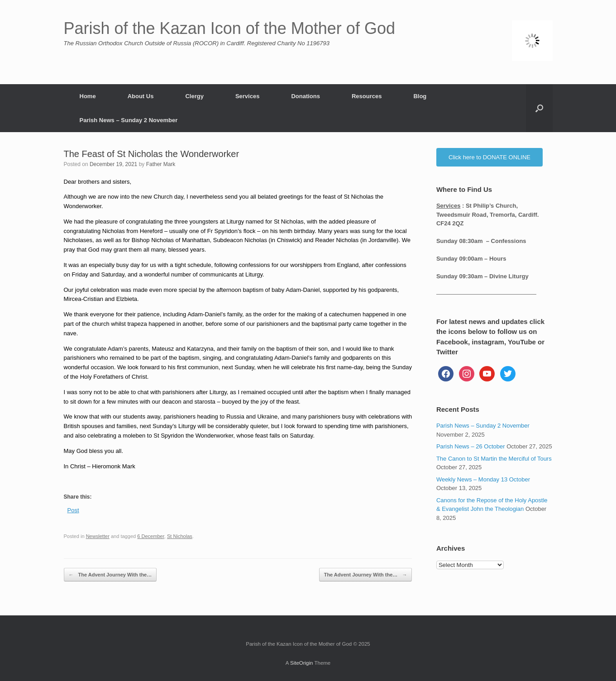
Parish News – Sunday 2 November (129, 120)
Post (73, 510)
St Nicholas (180, 536)
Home (88, 96)
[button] (539, 108)
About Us (141, 96)
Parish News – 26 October (471, 446)
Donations (306, 96)
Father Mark (161, 164)
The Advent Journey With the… (110, 575)
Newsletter (98, 536)
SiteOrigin (302, 663)
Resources (367, 96)
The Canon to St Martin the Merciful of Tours (494, 459)
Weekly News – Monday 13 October (483, 479)
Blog (420, 96)
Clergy (194, 96)
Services (248, 96)
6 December (151, 536)
